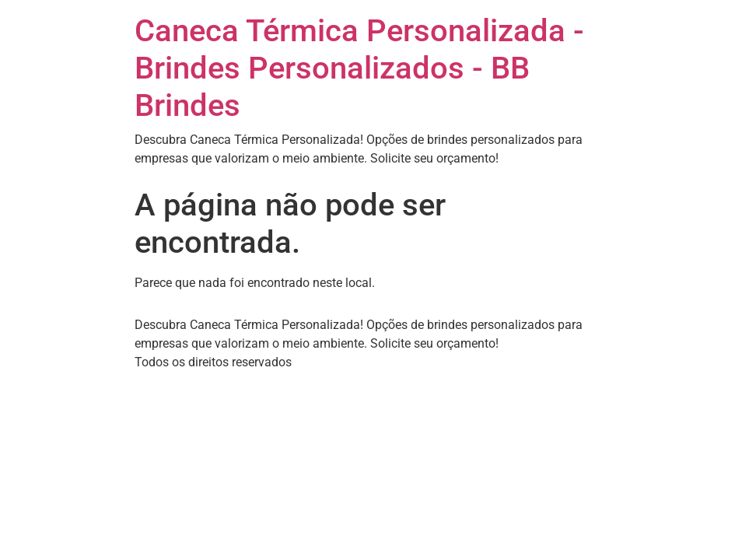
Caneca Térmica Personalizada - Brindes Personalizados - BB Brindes (359, 68)
